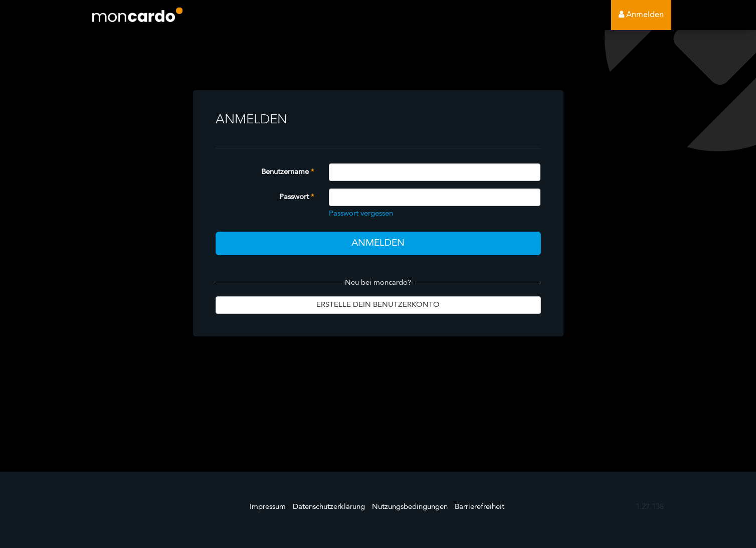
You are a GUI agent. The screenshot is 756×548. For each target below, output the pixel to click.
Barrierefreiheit (480, 507)
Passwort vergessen (361, 214)
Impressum (268, 507)
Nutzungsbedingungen (410, 507)
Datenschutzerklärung (329, 507)
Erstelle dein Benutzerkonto (378, 305)
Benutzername (285, 172)
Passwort (294, 197)
